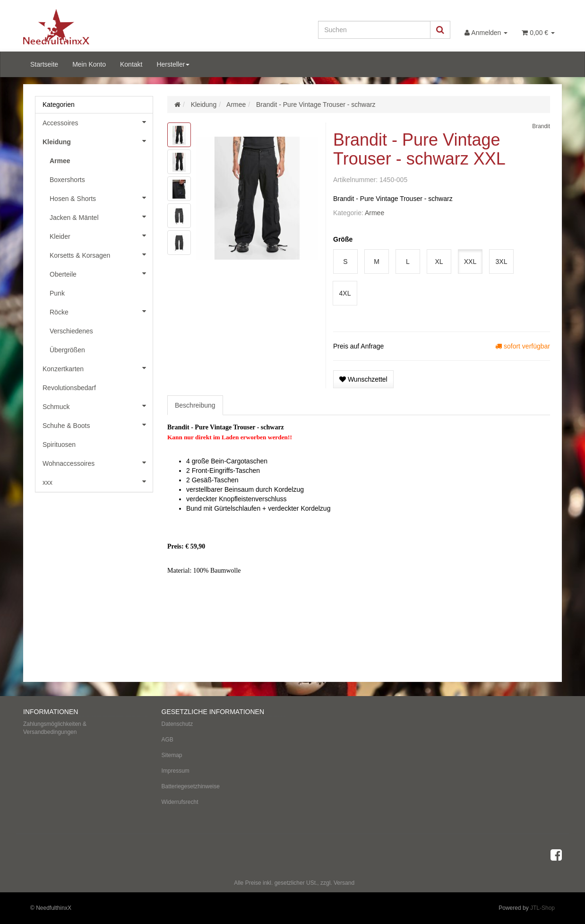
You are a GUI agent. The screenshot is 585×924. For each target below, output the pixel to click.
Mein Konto (89, 64)
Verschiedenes (71, 331)
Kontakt (131, 64)
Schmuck (98, 406)
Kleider (101, 235)
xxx (98, 481)
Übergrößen (67, 350)
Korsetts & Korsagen (101, 254)
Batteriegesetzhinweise (191, 786)
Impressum (176, 771)
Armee (374, 213)
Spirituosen (59, 445)
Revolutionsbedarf (69, 388)
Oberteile (101, 273)
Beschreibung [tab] (195, 405)
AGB (168, 740)
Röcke (101, 311)
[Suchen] (374, 30)
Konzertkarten (98, 368)
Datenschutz (177, 724)
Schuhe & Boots (98, 425)
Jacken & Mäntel (101, 217)
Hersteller (173, 64)
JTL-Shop (542, 908)
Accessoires (98, 122)
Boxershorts (67, 180)
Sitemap (172, 755)
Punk (57, 293)
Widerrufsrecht (180, 802)
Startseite (44, 64)
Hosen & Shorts (101, 198)
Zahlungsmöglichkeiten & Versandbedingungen (55, 728)
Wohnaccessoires (98, 462)
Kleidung (98, 141)
